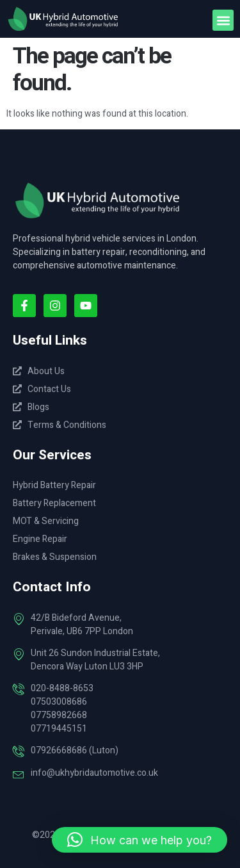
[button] (223, 20)
